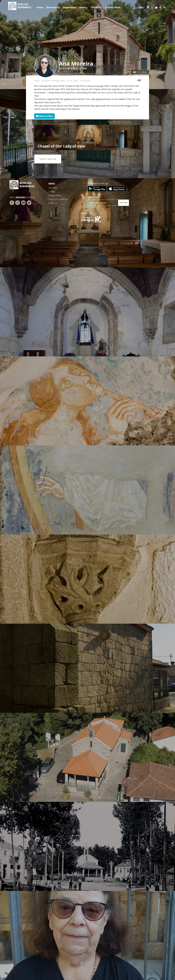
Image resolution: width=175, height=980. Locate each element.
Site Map (53, 188)
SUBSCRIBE (124, 203)
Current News (113, 7)
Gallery (83, 7)
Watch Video (44, 116)
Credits (52, 192)
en (142, 8)
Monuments (53, 7)
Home (40, 7)
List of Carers (73, 81)
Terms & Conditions (58, 199)
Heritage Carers (58, 81)
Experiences (70, 7)
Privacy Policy (55, 195)
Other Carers (48, 159)
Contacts (53, 203)
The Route (96, 7)
